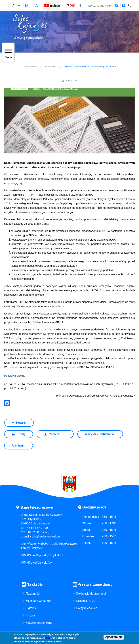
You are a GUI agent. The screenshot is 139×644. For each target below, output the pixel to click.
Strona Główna (30, 67)
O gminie (31, 608)
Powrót (21, 423)
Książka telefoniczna (39, 623)
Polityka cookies (87, 608)
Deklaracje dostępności (91, 594)
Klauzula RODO (86, 601)
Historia (30, 615)
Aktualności (50, 67)
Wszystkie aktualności (100, 434)
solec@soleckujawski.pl (45, 536)
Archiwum (19, 446)
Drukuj (21, 434)
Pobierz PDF (57, 434)
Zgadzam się (114, 638)
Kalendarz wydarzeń (38, 601)
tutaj (48, 639)
